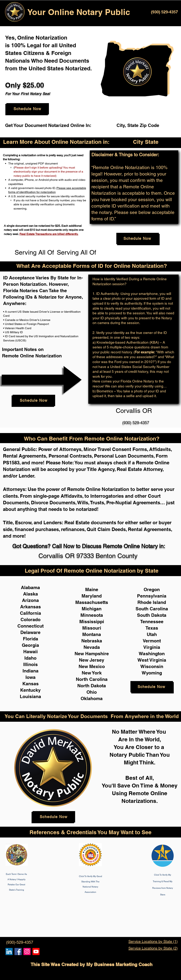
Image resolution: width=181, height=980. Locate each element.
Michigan (92, 609)
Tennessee (152, 622)
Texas (152, 628)
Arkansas (31, 607)
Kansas (31, 684)
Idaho (30, 658)
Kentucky (30, 690)
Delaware (30, 632)
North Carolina (92, 679)
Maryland (92, 596)
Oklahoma (92, 698)
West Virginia (152, 660)
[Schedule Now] (28, 109)
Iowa (31, 677)
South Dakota (152, 615)
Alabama (30, 587)
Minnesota (92, 615)
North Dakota (92, 686)
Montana (92, 634)
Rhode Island (152, 602)
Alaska (31, 594)
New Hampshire (92, 654)
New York (92, 673)
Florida (31, 639)
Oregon (152, 589)
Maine (92, 589)
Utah (152, 634)
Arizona (30, 600)
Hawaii (31, 652)
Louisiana (30, 696)
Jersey (97, 660)
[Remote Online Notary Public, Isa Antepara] (27, 952)
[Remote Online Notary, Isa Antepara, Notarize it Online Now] (18, 952)
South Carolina (152, 609)
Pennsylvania (152, 596)
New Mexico (92, 666)
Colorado (31, 620)
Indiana (31, 671)
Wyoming (152, 673)
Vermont (152, 641)
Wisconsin (152, 666)
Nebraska (92, 641)
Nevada (92, 647)
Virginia (152, 647)
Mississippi (92, 622)
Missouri (92, 628)
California (31, 613)
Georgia (30, 645)
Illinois (31, 664)
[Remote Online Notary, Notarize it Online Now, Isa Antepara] (9, 952)
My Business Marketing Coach (119, 964)
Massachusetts (92, 602)
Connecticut (31, 626)
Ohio (92, 692)
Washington (152, 654)
